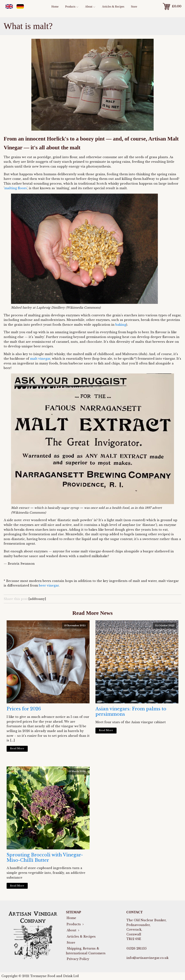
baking (121, 325)
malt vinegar (40, 359)
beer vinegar (49, 585)
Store (134, 7)
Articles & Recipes (113, 7)
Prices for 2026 (24, 709)
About (90, 7)
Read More (17, 748)
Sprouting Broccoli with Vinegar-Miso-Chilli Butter (45, 858)
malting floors (16, 188)
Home (55, 7)
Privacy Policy (78, 959)
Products (72, 7)
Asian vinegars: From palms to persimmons (131, 712)
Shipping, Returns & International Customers (86, 951)
